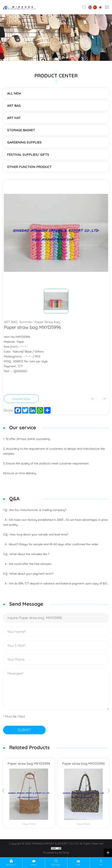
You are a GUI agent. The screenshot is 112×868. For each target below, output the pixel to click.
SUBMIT (24, 730)
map (78, 865)
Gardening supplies (24, 142)
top (101, 865)
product (11, 865)
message (56, 865)
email (34, 865)
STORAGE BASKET (21, 130)
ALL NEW (14, 93)
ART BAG (14, 106)
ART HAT (14, 118)
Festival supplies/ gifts (28, 155)
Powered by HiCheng (56, 852)
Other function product (29, 167)
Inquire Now (21, 399)
